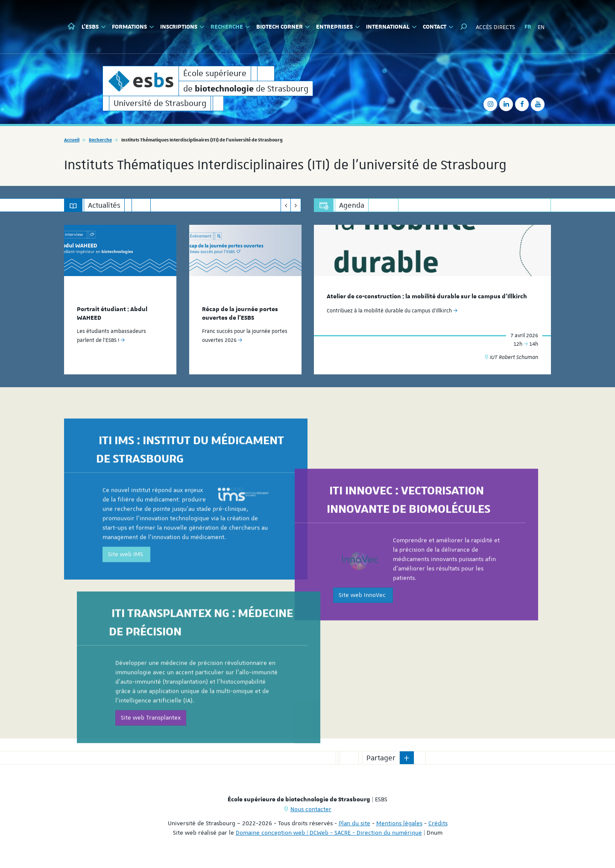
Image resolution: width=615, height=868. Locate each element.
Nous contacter (311, 809)
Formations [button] (133, 27)
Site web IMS (126, 609)
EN (541, 27)
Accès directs (495, 27)
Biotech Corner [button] (283, 27)
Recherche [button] (230, 27)
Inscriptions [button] (182, 27)
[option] (120, 300)
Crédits (438, 823)
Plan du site (354, 823)
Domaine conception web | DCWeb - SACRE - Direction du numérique (329, 833)
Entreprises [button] (338, 27)
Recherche (100, 140)
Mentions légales (399, 823)
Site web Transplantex (151, 769)
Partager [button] (381, 758)
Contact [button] (438, 27)
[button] (464, 27)
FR (528, 27)
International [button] (391, 27)
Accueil (72, 140)
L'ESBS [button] (94, 27)
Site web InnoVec (363, 647)
